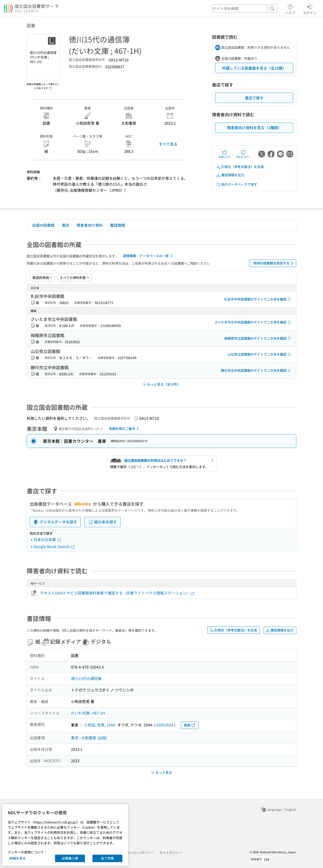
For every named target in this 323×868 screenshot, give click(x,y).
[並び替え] (42, 278)
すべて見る (168, 144)
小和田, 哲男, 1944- (100, 725)
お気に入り (224, 154)
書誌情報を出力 (230, 175)
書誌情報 (117, 225)
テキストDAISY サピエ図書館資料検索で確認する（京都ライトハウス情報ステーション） (117, 593)
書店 (66, 225)
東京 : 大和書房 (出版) (89, 738)
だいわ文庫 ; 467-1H (88, 713)
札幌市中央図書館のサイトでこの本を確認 (258, 299)
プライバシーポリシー (137, 853)
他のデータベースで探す (237, 184)
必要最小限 (70, 858)
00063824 (165, 725)
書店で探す (254, 98)
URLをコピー (243, 154)
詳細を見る (18, 858)
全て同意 (107, 858)
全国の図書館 (43, 225)
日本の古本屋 (48, 539)
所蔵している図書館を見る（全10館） (254, 68)
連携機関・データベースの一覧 (149, 256)
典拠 (190, 725)
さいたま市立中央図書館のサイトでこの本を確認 (253, 322)
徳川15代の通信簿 (86, 678)
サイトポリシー (171, 853)
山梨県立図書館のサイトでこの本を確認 (260, 354)
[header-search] (244, 8)
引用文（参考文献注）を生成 (240, 167)
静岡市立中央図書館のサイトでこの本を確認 (257, 371)
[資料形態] (74, 278)
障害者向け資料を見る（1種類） (254, 128)
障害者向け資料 (90, 225)
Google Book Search (54, 546)
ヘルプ (290, 9)
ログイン (310, 9)
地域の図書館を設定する (274, 263)
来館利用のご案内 (125, 429)
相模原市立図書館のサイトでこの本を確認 (258, 338)
